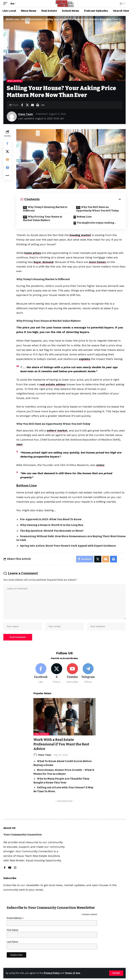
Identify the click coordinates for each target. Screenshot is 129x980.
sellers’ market (57, 430)
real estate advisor (53, 384)
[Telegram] (88, 674)
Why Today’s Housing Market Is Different (45, 209)
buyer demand (44, 262)
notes (100, 465)
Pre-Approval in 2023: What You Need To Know (51, 519)
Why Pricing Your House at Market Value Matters (43, 218)
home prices (33, 253)
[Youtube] (72, 674)
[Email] (32, 105)
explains (85, 359)
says (19, 444)
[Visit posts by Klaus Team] (12, 116)
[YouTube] (10, 868)
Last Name (12, 942)
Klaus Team (26, 114)
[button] (116, 973)
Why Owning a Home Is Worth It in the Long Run (52, 525)
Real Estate (15, 81)
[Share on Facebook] (22, 105)
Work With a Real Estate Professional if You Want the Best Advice (61, 745)
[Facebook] (41, 674)
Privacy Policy (52, 973)
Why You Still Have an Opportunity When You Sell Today (97, 209)
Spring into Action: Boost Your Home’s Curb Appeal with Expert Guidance (68, 546)
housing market (80, 235)
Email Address (15, 918)
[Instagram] (15, 868)
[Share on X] (27, 105)
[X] (57, 674)
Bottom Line (84, 217)
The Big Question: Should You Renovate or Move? (52, 531)
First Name (12, 930)
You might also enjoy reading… (96, 223)
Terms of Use (72, 973)
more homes (98, 262)
